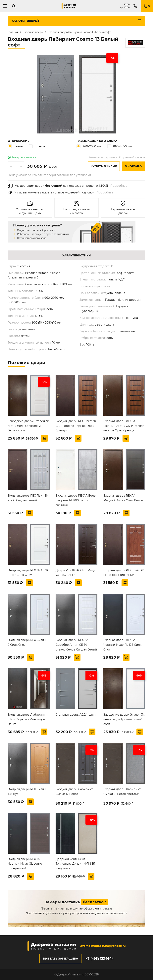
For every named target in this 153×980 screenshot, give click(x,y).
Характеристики (77, 255)
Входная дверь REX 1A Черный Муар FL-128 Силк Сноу (122, 645)
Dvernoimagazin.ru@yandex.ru (103, 946)
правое (37, 146)
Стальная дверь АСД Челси (76, 715)
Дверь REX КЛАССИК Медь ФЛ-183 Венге (75, 573)
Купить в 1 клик (104, 166)
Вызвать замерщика (102, 157)
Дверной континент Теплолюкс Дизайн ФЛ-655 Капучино (75, 864)
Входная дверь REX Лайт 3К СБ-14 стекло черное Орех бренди (76, 426)
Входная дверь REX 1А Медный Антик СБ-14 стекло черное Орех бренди (124, 426)
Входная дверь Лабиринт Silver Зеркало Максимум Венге (26, 719)
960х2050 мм (89, 146)
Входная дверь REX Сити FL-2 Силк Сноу (28, 642)
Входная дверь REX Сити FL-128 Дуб (28, 792)
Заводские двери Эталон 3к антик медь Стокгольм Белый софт (28, 426)
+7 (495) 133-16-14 (100, 959)
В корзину (133, 166)
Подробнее (119, 186)
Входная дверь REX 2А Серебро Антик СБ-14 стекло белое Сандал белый (76, 645)
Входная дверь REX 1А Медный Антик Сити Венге (123, 498)
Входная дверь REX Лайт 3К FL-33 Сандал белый (28, 498)
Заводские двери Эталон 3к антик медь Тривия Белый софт (124, 719)
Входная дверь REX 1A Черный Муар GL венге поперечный (25, 864)
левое (15, 146)
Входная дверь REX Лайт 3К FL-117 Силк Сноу (28, 573)
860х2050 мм (120, 146)
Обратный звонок (132, 157)
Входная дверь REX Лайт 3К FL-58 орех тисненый (124, 573)
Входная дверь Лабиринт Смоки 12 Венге (74, 792)
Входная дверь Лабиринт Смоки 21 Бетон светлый (122, 792)
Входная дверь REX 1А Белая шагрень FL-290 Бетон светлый (76, 500)
